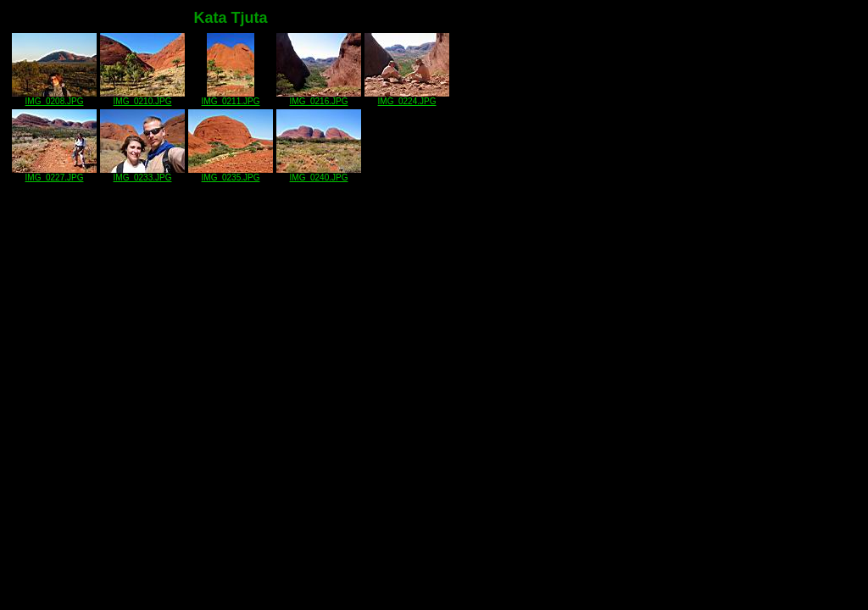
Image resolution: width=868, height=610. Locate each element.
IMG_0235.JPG (231, 174)
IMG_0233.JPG (142, 174)
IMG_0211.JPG (231, 97)
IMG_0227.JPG (54, 174)
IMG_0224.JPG (407, 97)
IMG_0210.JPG (142, 97)
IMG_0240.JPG (319, 174)
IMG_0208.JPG (54, 97)
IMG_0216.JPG (319, 97)
